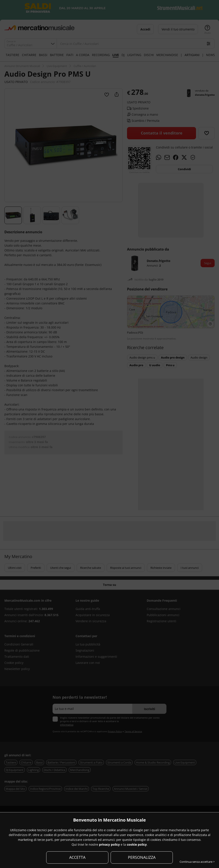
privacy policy (109, 844)
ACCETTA (77, 857)
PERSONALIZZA (142, 857)
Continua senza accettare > (197, 862)
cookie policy (137, 844)
